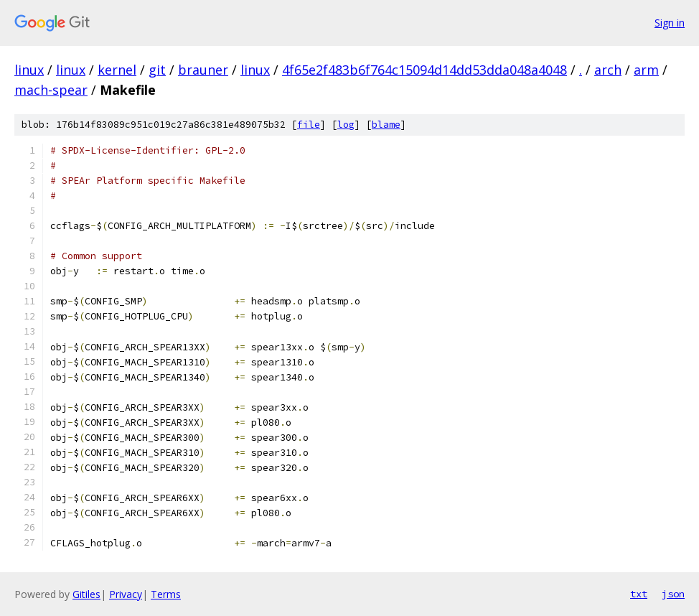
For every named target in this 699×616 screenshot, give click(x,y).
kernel (117, 70)
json (673, 594)
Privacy (126, 594)
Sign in (670, 23)
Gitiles (86, 594)
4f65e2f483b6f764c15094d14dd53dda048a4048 (424, 70)
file (309, 125)
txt (639, 594)
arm (646, 70)
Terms (166, 594)
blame (386, 125)
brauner (203, 70)
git (157, 70)
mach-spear (51, 90)
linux (29, 70)
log (346, 125)
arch (608, 70)
